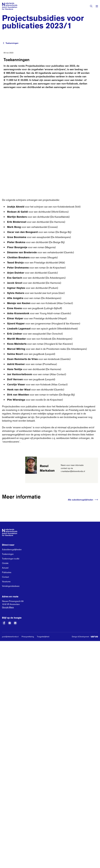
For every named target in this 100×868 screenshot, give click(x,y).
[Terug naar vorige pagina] (4, 43)
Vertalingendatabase (11, 586)
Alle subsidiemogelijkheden (83, 500)
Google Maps (8, 607)
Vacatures (6, 582)
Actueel (5, 568)
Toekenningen (12, 43)
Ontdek (5, 563)
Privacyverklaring (28, 637)
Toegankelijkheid (43, 637)
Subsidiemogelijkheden (12, 550)
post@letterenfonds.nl (10, 637)
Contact (6, 577)
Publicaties (7, 572)
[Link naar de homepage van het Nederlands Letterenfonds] (10, 6)
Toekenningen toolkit (11, 559)
